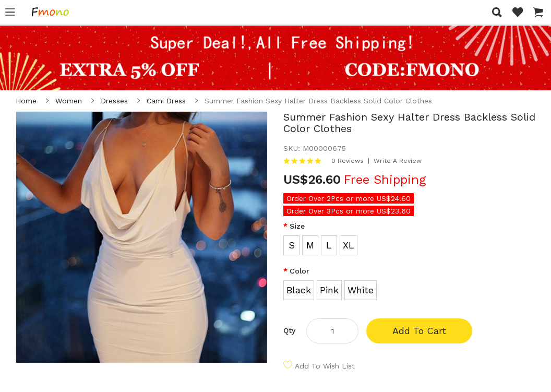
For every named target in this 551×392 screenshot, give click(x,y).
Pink (329, 290)
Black (299, 290)
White (361, 290)
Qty (289, 330)
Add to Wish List (325, 366)
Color (300, 271)
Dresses (114, 101)
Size (297, 226)
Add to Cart (419, 331)
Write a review (398, 161)
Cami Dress (166, 101)
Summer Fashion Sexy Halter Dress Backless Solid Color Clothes (318, 101)
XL (349, 245)
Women (69, 101)
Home (26, 101)
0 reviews (348, 161)
